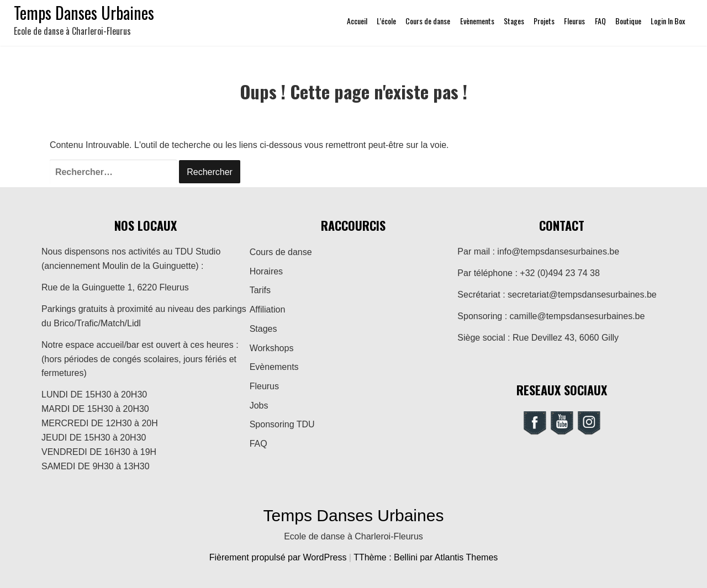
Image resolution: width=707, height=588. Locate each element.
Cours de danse (428, 21)
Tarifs (260, 290)
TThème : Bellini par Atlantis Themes (426, 557)
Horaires (266, 271)
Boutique (628, 21)
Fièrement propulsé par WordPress (279, 557)
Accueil (357, 21)
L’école (386, 21)
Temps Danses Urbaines (354, 515)
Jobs (259, 406)
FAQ (600, 21)
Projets (544, 21)
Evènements (477, 21)
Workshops (272, 348)
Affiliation (268, 309)
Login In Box (668, 21)
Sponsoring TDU (282, 424)
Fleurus (574, 21)
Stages (514, 21)
